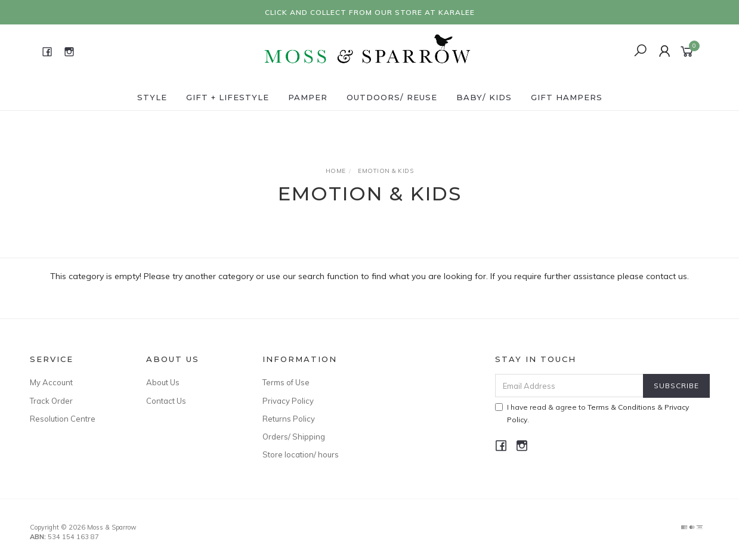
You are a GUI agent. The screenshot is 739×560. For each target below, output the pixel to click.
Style (152, 97)
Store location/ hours (301, 454)
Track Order (51, 401)
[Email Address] (569, 386)
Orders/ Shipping (294, 437)
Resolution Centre (63, 419)
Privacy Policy (288, 401)
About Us (163, 382)
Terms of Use (286, 382)
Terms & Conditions (621, 407)
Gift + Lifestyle (228, 97)
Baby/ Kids (484, 97)
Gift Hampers (567, 97)
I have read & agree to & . (592, 413)
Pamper (308, 97)
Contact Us (166, 401)
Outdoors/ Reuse (392, 97)
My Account (51, 382)
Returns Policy (289, 419)
